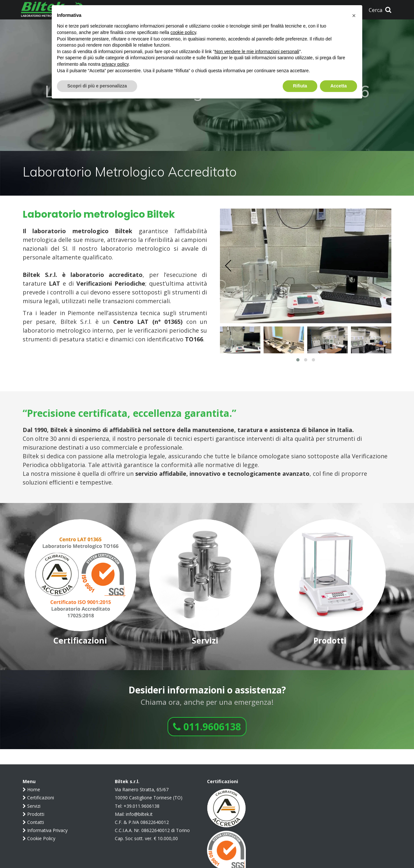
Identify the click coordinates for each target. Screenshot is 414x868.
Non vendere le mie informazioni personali (257, 51)
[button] (298, 360)
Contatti (33, 822)
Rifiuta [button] (300, 86)
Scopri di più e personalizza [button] (97, 86)
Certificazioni (38, 798)
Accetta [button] (338, 86)
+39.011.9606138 (142, 806)
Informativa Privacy (45, 830)
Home (31, 789)
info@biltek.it (139, 814)
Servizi (32, 806)
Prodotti (33, 814)
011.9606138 (207, 727)
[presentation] (228, 266)
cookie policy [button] (183, 32)
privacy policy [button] (115, 64)
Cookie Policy (39, 838)
